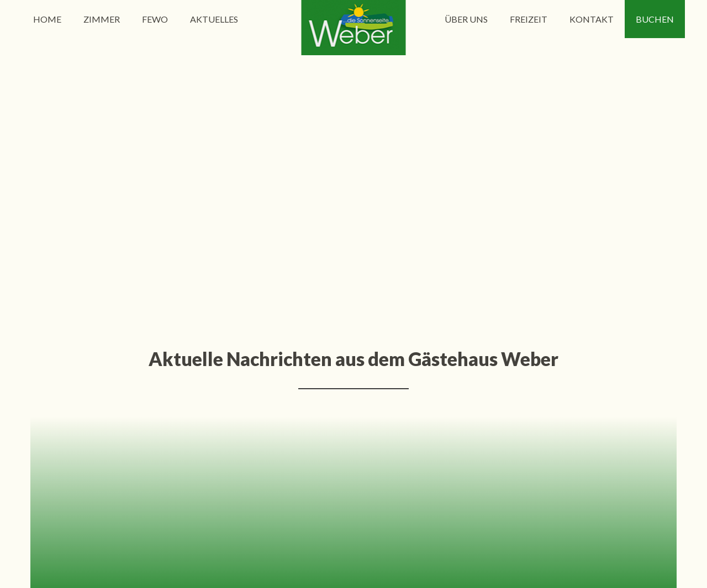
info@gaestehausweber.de (353, 407)
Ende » (485, 238)
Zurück (269, 238)
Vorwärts (442, 238)
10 (407, 238)
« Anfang (226, 238)
